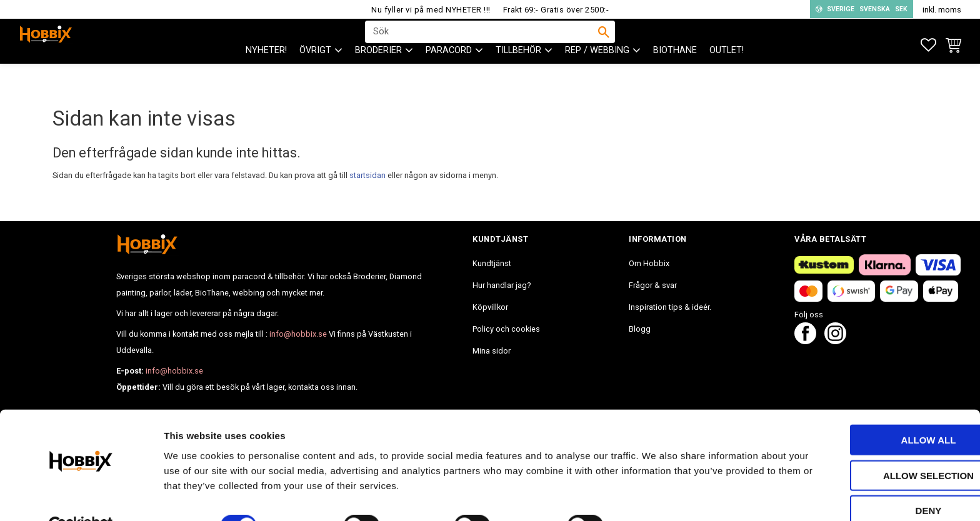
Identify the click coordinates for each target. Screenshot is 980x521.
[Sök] (604, 44)
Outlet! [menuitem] (727, 75)
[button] (928, 45)
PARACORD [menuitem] (449, 75)
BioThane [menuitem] (675, 75)
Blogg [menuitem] (640, 329)
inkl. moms (942, 10)
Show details (656, 496)
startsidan (367, 175)
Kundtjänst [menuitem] (492, 263)
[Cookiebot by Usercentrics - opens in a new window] (81, 497)
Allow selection (876, 446)
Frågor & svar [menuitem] (653, 285)
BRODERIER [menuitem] (378, 75)
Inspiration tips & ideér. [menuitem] (670, 307)
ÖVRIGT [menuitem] (315, 75)
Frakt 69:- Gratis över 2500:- (556, 10)
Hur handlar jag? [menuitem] (502, 285)
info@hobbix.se (298, 334)
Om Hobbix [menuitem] (649, 263)
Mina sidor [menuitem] (492, 351)
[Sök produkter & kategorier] (482, 44)
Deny (876, 481)
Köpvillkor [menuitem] (490, 307)
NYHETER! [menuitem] (266, 75)
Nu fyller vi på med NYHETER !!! (431, 10)
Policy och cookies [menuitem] (506, 329)
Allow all (876, 411)
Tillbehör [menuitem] (518, 75)
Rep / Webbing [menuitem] (597, 75)
